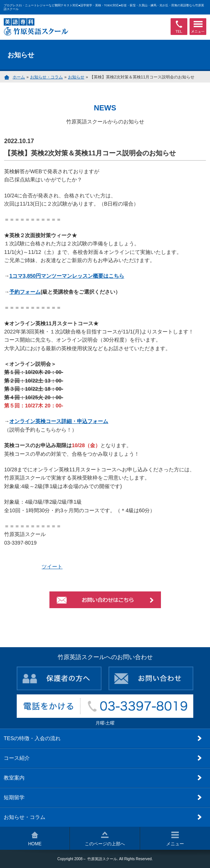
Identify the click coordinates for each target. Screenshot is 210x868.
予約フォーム (25, 292)
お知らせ (76, 77)
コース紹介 (17, 758)
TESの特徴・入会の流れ (32, 738)
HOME (35, 839)
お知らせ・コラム (46, 77)
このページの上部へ (105, 839)
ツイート (52, 567)
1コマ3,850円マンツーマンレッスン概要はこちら (67, 276)
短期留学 (14, 797)
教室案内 (14, 778)
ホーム (19, 77)
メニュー (175, 839)
